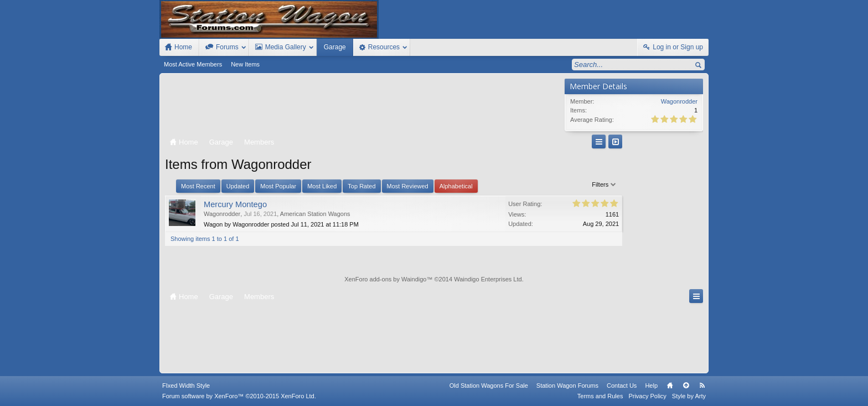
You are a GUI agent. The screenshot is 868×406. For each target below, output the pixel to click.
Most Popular (278, 186)
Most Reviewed (408, 186)
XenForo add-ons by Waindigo (385, 279)
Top (686, 386)
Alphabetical (456, 186)
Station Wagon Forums (567, 386)
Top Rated (361, 186)
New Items (245, 64)
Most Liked (322, 186)
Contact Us (622, 386)
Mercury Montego (235, 204)
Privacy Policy (647, 396)
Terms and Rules (600, 396)
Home (670, 386)
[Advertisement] (362, 106)
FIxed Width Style (186, 386)
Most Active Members (193, 64)
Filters (541, 184)
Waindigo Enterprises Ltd (488, 279)
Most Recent (198, 186)
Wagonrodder (222, 214)
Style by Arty (689, 396)
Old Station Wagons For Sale (489, 386)
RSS (702, 386)
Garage (335, 47)
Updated (238, 186)
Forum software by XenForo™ (239, 396)
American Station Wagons (315, 214)
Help (651, 386)
